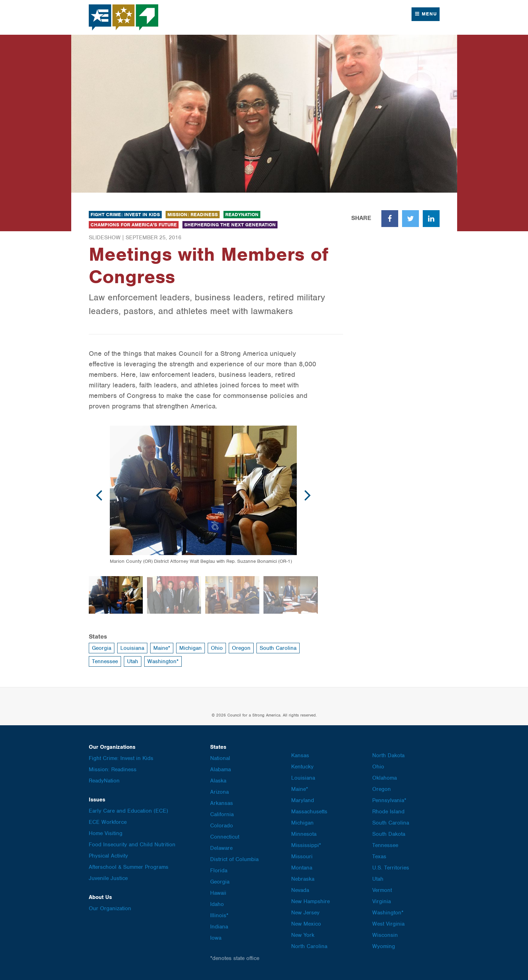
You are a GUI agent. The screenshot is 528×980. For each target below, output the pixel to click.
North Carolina (309, 946)
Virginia (382, 901)
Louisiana (132, 648)
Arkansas (222, 803)
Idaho (217, 904)
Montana (302, 868)
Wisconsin (385, 935)
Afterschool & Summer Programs (129, 867)
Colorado (222, 826)
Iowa (216, 938)
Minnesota (304, 834)
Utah (133, 661)
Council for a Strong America (124, 17)
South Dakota (389, 834)
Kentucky (302, 767)
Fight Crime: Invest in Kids (125, 215)
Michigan (191, 648)
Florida (219, 871)
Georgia (102, 648)
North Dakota (388, 755)
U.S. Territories (391, 868)
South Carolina (278, 648)
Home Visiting (106, 833)
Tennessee (105, 661)
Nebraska (303, 879)
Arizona (219, 792)
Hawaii (218, 893)
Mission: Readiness (193, 215)
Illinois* (219, 915)
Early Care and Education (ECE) (128, 811)
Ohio (217, 648)
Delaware (221, 848)
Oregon (241, 648)
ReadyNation (242, 215)
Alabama (220, 769)
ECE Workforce (108, 822)
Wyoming (384, 946)
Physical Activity (108, 856)
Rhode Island (388, 812)
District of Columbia (234, 859)
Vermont (382, 890)
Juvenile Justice (108, 878)
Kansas (300, 755)
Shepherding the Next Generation (230, 225)
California (222, 814)
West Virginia (388, 924)
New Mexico (306, 924)
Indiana (219, 927)
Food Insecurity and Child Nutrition (132, 845)
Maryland (303, 800)
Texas (379, 856)
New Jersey (305, 913)
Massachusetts (309, 812)
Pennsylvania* (389, 800)
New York (303, 935)
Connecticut (225, 837)
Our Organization (110, 908)
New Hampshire (310, 901)
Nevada (300, 890)
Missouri (302, 856)
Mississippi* (306, 845)
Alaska (218, 781)
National (220, 758)
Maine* (162, 648)
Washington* (163, 661)
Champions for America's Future (134, 225)
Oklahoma (385, 778)
